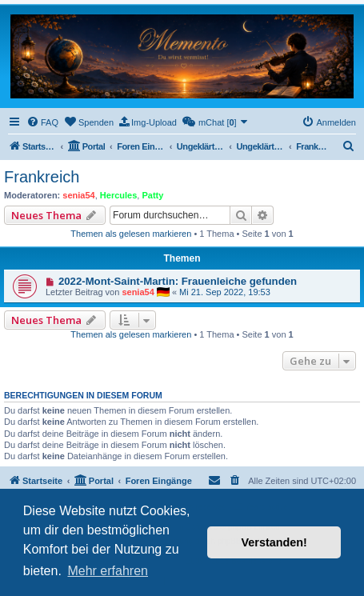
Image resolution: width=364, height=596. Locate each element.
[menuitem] (42, 122)
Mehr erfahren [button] (108, 571)
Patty (152, 195)
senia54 (78, 195)
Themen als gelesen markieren (131, 234)
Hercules (118, 195)
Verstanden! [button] (274, 542)
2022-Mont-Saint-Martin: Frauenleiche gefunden (178, 281)
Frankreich (42, 177)
